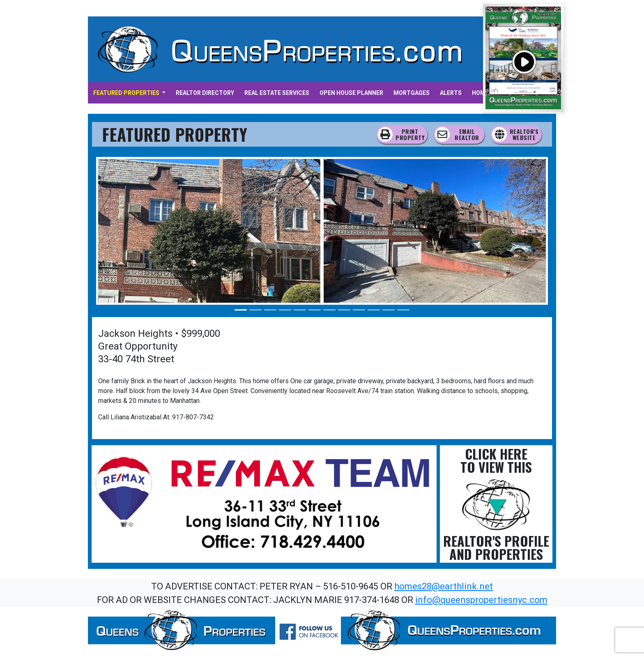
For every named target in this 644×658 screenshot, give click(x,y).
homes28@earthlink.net (444, 586)
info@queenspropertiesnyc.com (481, 600)
